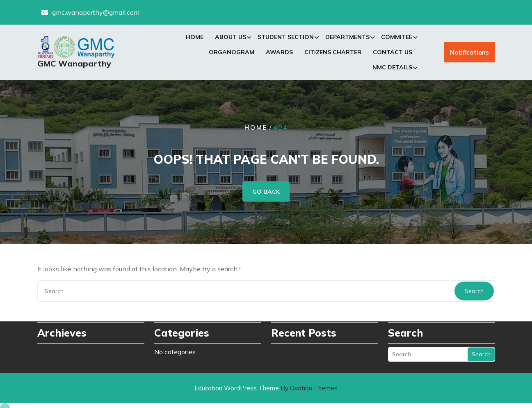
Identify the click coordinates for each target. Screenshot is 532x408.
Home (195, 38)
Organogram (232, 53)
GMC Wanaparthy (74, 64)
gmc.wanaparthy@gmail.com (96, 12)
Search (474, 291)
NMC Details (392, 69)
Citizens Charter (333, 53)
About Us (231, 38)
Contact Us (393, 53)
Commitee (397, 38)
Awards (279, 53)
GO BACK (266, 192)
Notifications (469, 54)
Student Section (286, 38)
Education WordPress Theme (266, 388)
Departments (347, 38)
